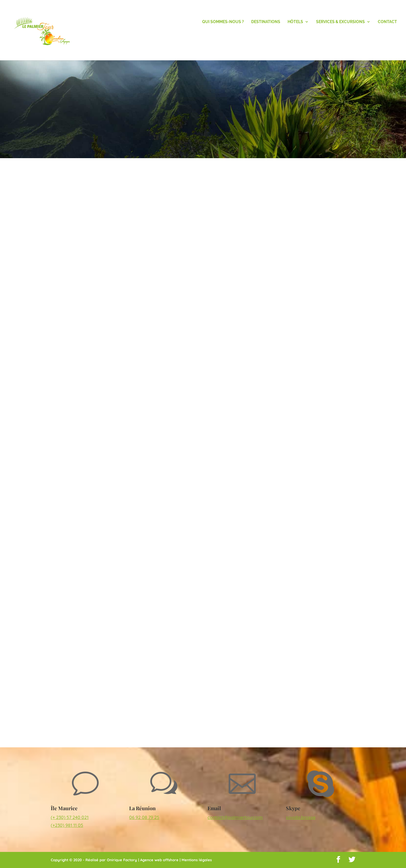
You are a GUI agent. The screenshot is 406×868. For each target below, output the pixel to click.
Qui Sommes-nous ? (223, 22)
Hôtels (295, 22)
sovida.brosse (301, 817)
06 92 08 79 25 (144, 817)
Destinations (266, 22)
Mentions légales (197, 860)
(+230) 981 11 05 (67, 825)
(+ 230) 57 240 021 (70, 817)
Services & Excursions (340, 22)
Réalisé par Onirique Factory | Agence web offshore (132, 860)
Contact (387, 22)
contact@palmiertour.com (235, 817)
